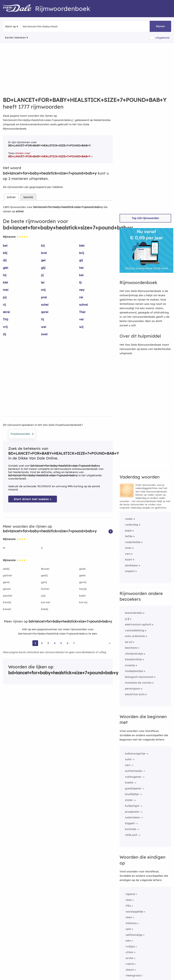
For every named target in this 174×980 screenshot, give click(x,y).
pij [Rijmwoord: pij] (5, 297)
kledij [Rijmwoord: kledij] (45, 609)
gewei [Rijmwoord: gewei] (7, 589)
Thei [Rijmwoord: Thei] (82, 312)
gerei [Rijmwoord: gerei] (6, 582)
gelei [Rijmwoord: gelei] (82, 575)
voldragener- (134, 777)
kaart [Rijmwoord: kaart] (129, 559)
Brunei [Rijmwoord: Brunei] (45, 569)
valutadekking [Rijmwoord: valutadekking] (135, 630)
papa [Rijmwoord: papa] (128, 530)
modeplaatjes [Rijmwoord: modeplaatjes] (134, 671)
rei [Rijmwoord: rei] (81, 297)
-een (128, 941)
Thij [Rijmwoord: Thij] (6, 319)
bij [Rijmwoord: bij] (43, 245)
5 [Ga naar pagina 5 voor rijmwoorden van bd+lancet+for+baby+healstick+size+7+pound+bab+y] (61, 643)
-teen (128, 917)
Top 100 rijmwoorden (145, 218)
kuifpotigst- (133, 806)
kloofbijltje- (132, 794)
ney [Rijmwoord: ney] (82, 290)
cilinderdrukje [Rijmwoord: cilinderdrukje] (134, 654)
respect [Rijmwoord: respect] (130, 571)
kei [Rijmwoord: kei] (81, 275)
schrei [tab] (11, 197)
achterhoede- (134, 771)
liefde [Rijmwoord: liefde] (129, 536)
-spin (128, 929)
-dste (128, 900)
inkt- (128, 765)
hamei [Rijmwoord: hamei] (45, 589)
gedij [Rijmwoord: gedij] (44, 575)
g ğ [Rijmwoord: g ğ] (127, 619)
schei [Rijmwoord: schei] (45, 305)
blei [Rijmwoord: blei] (82, 245)
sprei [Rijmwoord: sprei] (45, 312)
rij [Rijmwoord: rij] (4, 305)
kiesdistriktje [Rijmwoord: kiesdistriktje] (133, 659)
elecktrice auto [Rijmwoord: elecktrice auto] (135, 694)
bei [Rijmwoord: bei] (5, 245)
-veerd (129, 964)
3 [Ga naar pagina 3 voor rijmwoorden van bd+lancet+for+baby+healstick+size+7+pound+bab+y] (48, 643)
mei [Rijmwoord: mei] (6, 290)
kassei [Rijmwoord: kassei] (7, 609)
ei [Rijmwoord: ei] (4, 548)
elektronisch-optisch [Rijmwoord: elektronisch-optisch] (138, 624)
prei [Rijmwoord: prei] (44, 297)
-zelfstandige (134, 935)
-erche (129, 958)
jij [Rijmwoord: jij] (42, 275)
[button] (111, 531)
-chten (129, 952)
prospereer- (133, 812)
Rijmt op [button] (11, 26)
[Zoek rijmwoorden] (40, 26)
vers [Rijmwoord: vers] (128, 554)
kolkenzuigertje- (136, 753)
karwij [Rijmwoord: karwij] (83, 602)
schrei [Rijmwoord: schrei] (84, 305)
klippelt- (130, 823)
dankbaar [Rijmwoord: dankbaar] (131, 565)
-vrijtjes (130, 946)
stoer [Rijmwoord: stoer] (128, 548)
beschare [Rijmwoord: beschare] (131, 648)
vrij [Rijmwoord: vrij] (5, 327)
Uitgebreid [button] (162, 38)
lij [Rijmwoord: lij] (80, 282)
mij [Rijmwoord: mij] (43, 290)
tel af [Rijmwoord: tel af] (128, 642)
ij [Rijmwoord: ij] (42, 548)
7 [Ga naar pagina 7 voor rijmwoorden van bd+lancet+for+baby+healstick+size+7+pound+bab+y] (74, 643)
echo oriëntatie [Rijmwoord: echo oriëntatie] (135, 636)
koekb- (130, 782)
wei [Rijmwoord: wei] (44, 327)
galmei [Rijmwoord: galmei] (7, 575)
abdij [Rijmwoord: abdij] (6, 569)
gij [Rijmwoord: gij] (81, 260)
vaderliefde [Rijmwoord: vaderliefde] (133, 542)
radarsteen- (133, 817)
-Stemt (129, 970)
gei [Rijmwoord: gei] (43, 260)
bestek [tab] (28, 197)
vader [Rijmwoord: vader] (129, 519)
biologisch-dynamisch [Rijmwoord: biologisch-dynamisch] (139, 677)
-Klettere (131, 923)
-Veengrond (133, 975)
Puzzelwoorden (22, 433)
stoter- (129, 800)
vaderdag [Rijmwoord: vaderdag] (132, 525)
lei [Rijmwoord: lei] (43, 282)
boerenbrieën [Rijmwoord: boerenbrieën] (134, 613)
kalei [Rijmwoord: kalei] (82, 596)
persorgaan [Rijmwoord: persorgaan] (133, 689)
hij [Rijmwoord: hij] (5, 275)
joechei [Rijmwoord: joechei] (8, 596)
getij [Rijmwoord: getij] (44, 582)
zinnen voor (49, 155)
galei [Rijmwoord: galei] (82, 569)
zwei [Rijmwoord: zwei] (44, 334)
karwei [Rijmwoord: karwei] (46, 602)
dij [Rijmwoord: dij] (5, 260)
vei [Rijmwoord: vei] (81, 319)
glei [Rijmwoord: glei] (6, 268)
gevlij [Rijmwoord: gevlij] (83, 582)
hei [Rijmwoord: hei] (81, 268)
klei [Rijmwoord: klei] (5, 282)
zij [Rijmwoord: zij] (4, 334)
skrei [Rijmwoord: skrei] (6, 312)
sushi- (129, 759)
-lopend (130, 894)
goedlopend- (133, 788)
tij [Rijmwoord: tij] (43, 319)
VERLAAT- (132, 835)
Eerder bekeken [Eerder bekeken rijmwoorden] (15, 37)
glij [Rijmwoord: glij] (43, 268)
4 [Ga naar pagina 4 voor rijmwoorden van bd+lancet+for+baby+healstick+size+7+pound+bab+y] (55, 643)
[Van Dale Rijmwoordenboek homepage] (19, 9)
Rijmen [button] (160, 26)
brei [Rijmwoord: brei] (44, 253)
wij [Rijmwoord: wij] (81, 327)
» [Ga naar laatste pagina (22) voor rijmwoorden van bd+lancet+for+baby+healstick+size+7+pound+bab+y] (110, 643)
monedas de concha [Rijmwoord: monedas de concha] (138, 683)
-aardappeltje (134, 912)
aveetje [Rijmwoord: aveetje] (130, 665)
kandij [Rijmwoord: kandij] (7, 602)
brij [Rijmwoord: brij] (82, 253)
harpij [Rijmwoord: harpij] (83, 589)
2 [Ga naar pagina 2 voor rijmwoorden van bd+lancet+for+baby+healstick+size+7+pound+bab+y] (42, 643)
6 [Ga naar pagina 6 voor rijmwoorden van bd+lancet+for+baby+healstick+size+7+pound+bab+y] (67, 643)
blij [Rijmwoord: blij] (5, 253)
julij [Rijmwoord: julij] (43, 596)
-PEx (128, 906)
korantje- (131, 829)
